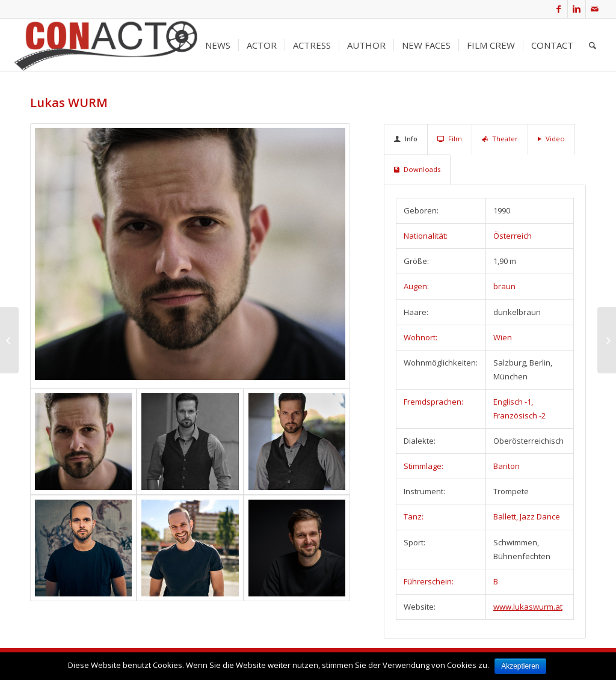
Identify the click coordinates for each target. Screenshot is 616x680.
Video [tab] (551, 139)
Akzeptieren (521, 666)
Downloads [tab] (417, 169)
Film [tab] (450, 139)
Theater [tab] (500, 139)
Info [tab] (406, 139)
